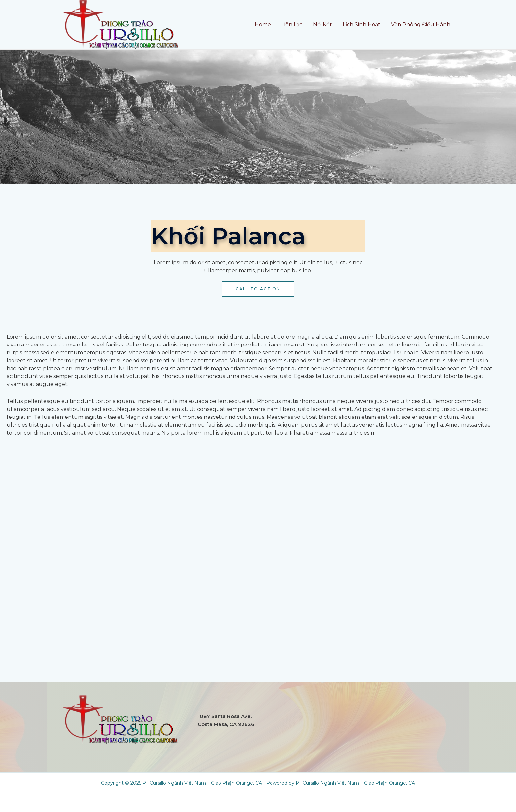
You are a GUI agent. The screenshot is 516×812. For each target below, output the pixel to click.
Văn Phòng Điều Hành (421, 24)
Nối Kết (322, 24)
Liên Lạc (292, 24)
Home (263, 24)
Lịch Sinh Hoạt (361, 24)
